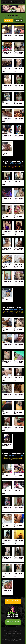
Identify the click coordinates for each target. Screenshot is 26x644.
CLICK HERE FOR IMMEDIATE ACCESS (13, 601)
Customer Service (19, 630)
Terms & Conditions (16, 634)
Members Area (19, 20)
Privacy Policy (8, 634)
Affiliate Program (13, 631)
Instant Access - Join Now (15, 163)
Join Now (12, 630)
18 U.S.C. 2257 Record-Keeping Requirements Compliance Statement (13, 636)
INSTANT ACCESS (9, 20)
